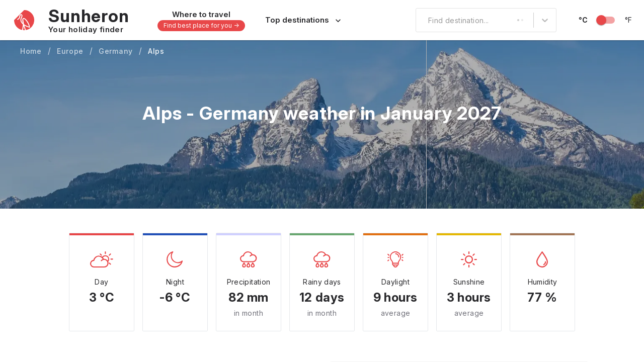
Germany (116, 51)
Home (31, 51)
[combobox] (422, 20)
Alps (156, 51)
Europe (70, 51)
